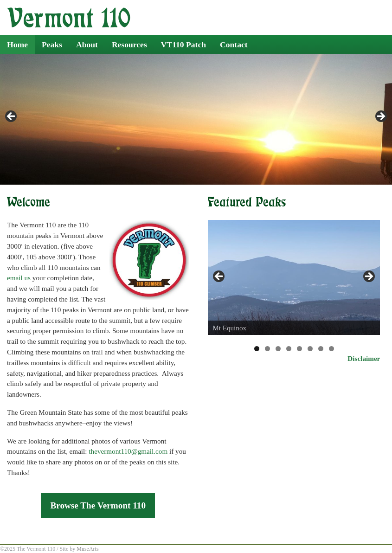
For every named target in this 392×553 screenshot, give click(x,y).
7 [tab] (321, 349)
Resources (129, 45)
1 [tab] (257, 349)
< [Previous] (12, 117)
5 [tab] (299, 349)
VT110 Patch (183, 45)
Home (17, 45)
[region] (196, 119)
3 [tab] (278, 349)
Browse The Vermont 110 (98, 505)
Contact (234, 45)
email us (19, 278)
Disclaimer (364, 358)
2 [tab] (267, 349)
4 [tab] (289, 349)
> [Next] (380, 117)
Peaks (52, 45)
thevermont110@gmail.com (128, 451)
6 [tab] (310, 349)
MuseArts (87, 549)
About (87, 45)
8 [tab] (331, 349)
